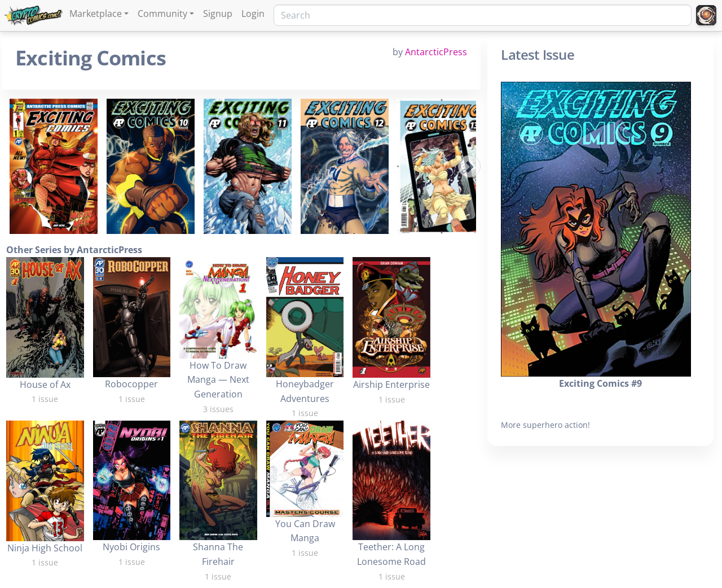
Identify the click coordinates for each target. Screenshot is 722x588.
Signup (218, 14)
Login (253, 14)
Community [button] (162, 14)
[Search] (483, 15)
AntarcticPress (436, 52)
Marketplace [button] (96, 14)
